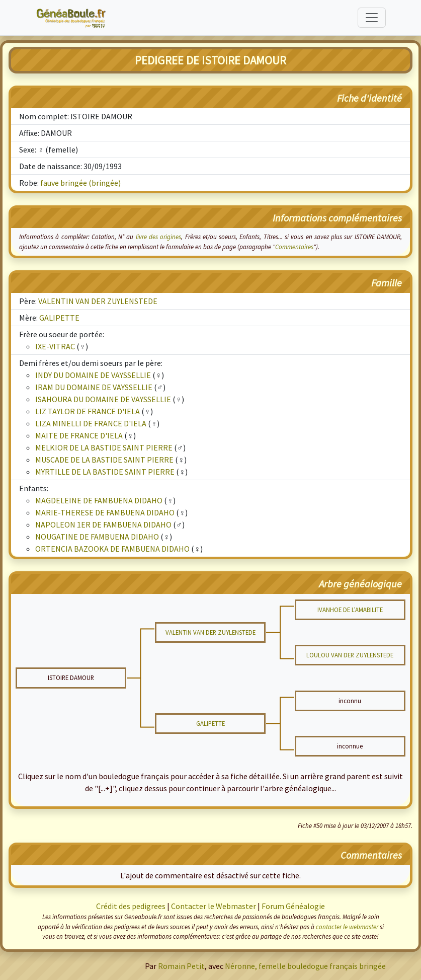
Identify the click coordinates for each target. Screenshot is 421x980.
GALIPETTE (59, 318)
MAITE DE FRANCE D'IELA (79, 435)
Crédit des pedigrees (131, 906)
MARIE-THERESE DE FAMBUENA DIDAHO (105, 512)
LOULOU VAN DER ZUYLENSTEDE (350, 655)
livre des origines (159, 237)
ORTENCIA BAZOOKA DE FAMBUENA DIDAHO (112, 549)
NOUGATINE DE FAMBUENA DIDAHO (97, 537)
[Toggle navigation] (372, 18)
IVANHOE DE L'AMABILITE (350, 610)
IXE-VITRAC (55, 346)
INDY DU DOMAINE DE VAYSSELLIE (93, 375)
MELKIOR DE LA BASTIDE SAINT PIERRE (104, 447)
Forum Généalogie (293, 906)
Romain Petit (181, 966)
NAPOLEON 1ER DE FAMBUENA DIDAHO (103, 524)
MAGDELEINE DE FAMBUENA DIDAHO (99, 500)
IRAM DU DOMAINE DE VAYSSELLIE (94, 387)
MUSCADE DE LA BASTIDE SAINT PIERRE (104, 460)
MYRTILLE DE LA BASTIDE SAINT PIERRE (105, 472)
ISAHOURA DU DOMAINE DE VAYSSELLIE (103, 399)
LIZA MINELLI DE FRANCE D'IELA (91, 423)
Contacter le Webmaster (214, 906)
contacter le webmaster (347, 927)
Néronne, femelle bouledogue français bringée (305, 966)
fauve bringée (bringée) (80, 183)
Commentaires (294, 247)
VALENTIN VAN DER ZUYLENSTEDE (98, 301)
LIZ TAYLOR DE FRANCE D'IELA (88, 411)
